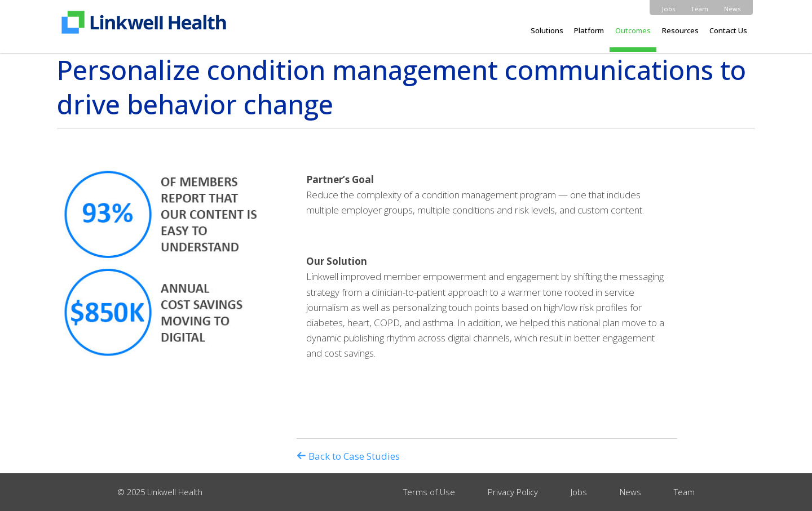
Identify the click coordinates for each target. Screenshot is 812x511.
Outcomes (633, 30)
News (732, 9)
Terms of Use (429, 492)
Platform (589, 30)
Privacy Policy (513, 492)
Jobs (668, 9)
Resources (680, 30)
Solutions (547, 30)
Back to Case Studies (348, 456)
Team (700, 9)
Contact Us (728, 30)
